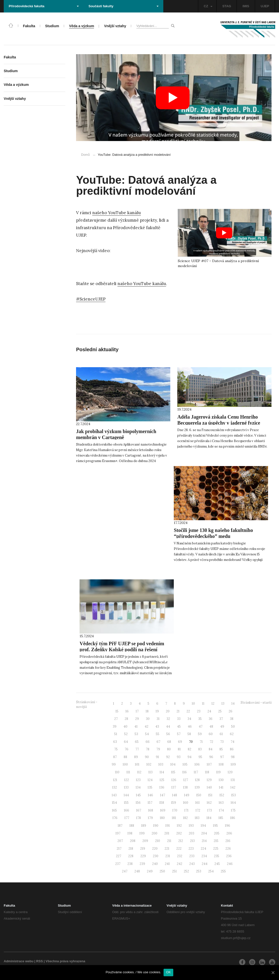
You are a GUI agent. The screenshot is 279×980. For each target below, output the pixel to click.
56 (168, 734)
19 (157, 711)
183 (197, 818)
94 (189, 757)
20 (168, 711)
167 (139, 810)
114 (162, 772)
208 (133, 841)
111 (128, 772)
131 (233, 780)
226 (228, 849)
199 (142, 833)
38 (232, 719)
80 (169, 749)
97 (222, 757)
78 (148, 749)
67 (158, 742)
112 (139, 772)
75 (116, 749)
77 (137, 749)
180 (162, 818)
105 (185, 764)
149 (187, 795)
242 (180, 864)
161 (197, 803)
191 (168, 826)
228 (131, 856)
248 (137, 871)
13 (223, 704)
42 (146, 727)
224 (203, 849)
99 (114, 764)
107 (209, 764)
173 (210, 810)
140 (209, 787)
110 (117, 772)
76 (127, 749)
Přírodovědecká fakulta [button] (44, 6)
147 (163, 795)
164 (233, 803)
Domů (85, 155)
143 (114, 795)
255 (223, 871)
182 (185, 818)
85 (221, 749)
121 (115, 780)
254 (211, 871)
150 (199, 795)
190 (156, 826)
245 (217, 864)
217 (119, 849)
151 (210, 795)
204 (204, 833)
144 (126, 795)
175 (233, 810)
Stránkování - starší (256, 703)
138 (185, 787)
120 (230, 772)
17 (137, 711)
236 (229, 856)
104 (173, 764)
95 (200, 757)
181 (174, 818)
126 (174, 780)
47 (201, 727)
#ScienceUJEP (91, 299)
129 (209, 780)
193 (191, 826)
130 (221, 780)
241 (167, 864)
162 (209, 803)
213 (192, 841)
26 (231, 711)
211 (169, 841)
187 (120, 826)
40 (125, 727)
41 (136, 727)
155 (126, 803)
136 (162, 787)
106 (197, 764)
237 (118, 864)
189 (144, 826)
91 (157, 757)
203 (191, 833)
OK (168, 972)
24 (209, 711)
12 (213, 704)
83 (200, 749)
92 (168, 757)
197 (118, 833)
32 (168, 719)
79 (158, 749)
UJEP (265, 6)
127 (186, 780)
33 (179, 719)
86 (232, 749)
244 (205, 864)
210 (158, 841)
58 (189, 734)
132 (115, 787)
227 (119, 856)
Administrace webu (19, 961)
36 (211, 719)
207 (120, 841)
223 (191, 849)
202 (179, 833)
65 (137, 742)
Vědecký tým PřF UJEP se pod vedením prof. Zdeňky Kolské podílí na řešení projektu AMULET (122, 650)
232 (180, 856)
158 (162, 803)
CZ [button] (208, 6)
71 (201, 742)
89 (136, 757)
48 (211, 727)
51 (116, 734)
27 (116, 719)
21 (178, 711)
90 (147, 757)
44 (168, 727)
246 (230, 864)
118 (207, 772)
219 (143, 849)
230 (156, 856)
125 (162, 780)
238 (130, 864)
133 (126, 787)
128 (197, 780)
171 (186, 810)
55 (158, 734)
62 (232, 734)
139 (197, 787)
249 (150, 871)
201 (167, 833)
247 (125, 871)
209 (145, 841)
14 (233, 704)
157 (150, 803)
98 (233, 757)
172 (198, 810)
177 (127, 818)
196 (228, 826)
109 (233, 764)
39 (115, 727)
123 (138, 780)
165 (114, 810)
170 (175, 810)
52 (126, 734)
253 (199, 871)
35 (200, 719)
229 (143, 856)
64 (126, 742)
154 (114, 803)
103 (161, 764)
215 (216, 841)
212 (181, 841)
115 (173, 772)
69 (180, 742)
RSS (40, 961)
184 (209, 818)
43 (157, 727)
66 (148, 742)
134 (138, 787)
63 (115, 742)
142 (233, 787)
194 (203, 826)
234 (204, 856)
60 (211, 734)
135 (150, 787)
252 (186, 871)
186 (233, 818)
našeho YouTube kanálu (117, 213)
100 (125, 764)
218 (131, 849)
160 (186, 803)
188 (132, 826)
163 (221, 803)
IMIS (246, 6)
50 (233, 727)
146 (150, 795)
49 (222, 727)
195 (215, 826)
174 (221, 810)
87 (115, 757)
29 (137, 719)
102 (149, 764)
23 (199, 711)
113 (150, 772)
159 (174, 803)
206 (229, 833)
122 (127, 780)
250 (162, 871)
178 (139, 818)
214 (204, 841)
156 (138, 803)
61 (221, 734)
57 (179, 734)
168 (151, 810)
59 (200, 734)
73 (222, 742)
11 (203, 704)
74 (232, 742)
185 (221, 818)
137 (174, 787)
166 (127, 810)
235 (217, 856)
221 (167, 849)
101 (137, 764)
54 (147, 734)
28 (126, 719)
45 (179, 727)
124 (150, 780)
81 (179, 749)
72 (211, 742)
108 (221, 764)
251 (174, 871)
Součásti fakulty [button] (124, 6)
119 (218, 772)
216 (228, 841)
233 (192, 856)
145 (138, 795)
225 (216, 849)
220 (155, 849)
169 (163, 810)
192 (179, 826)
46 (190, 727)
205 (217, 833)
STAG (227, 6)
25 (220, 711)
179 (150, 818)
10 (193, 704)
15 (117, 711)
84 (211, 749)
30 (148, 719)
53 (136, 734)
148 (175, 795)
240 (155, 864)
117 (196, 772)
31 (158, 719)
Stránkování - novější (87, 704)
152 (222, 795)
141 (221, 787)
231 (168, 856)
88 (125, 757)
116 (185, 772)
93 (179, 757)
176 (115, 818)
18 (147, 711)
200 (154, 833)
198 (130, 833)
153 (233, 795)
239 (142, 864)
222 (179, 849)
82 (189, 749)
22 (188, 711)
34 (189, 719)
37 (221, 719)
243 (192, 864)
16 (127, 711)
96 (211, 757)
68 (169, 742)
